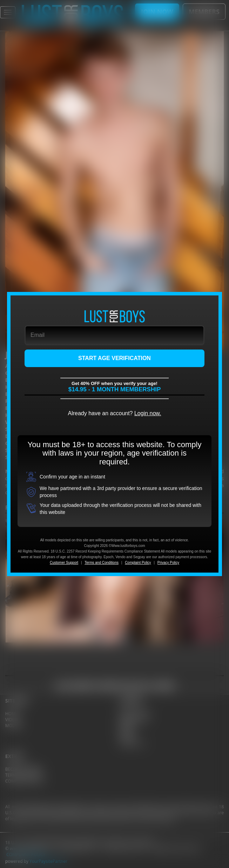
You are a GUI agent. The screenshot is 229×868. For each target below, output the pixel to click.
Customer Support (64, 563)
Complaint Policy (138, 563)
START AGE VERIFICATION (114, 358)
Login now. (148, 413)
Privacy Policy (168, 563)
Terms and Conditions (102, 563)
